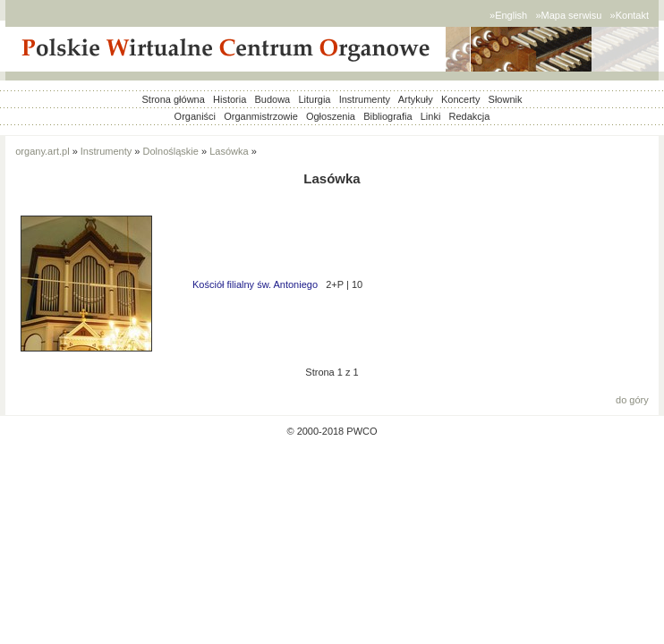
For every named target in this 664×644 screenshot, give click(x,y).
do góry (632, 400)
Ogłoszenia (331, 116)
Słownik (506, 99)
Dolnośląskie (171, 151)
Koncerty (460, 99)
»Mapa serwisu (568, 15)
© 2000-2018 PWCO (332, 431)
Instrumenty (365, 99)
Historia (230, 99)
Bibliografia (387, 116)
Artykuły (416, 99)
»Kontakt (630, 15)
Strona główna (174, 99)
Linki (431, 116)
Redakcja (470, 116)
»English (508, 15)
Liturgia (314, 99)
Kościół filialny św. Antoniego (255, 284)
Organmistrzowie (261, 116)
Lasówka (229, 151)
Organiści (195, 116)
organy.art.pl (42, 151)
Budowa (272, 99)
